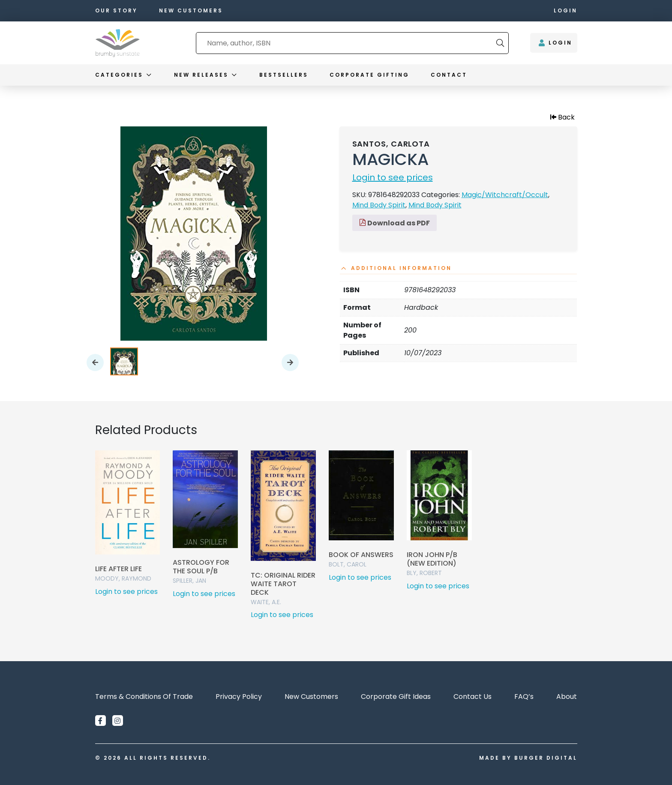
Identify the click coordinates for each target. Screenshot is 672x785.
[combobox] (346, 43)
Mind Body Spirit (379, 205)
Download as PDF (394, 223)
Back (562, 117)
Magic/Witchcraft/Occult (505, 195)
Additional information (401, 268)
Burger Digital (546, 758)
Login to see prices (393, 177)
